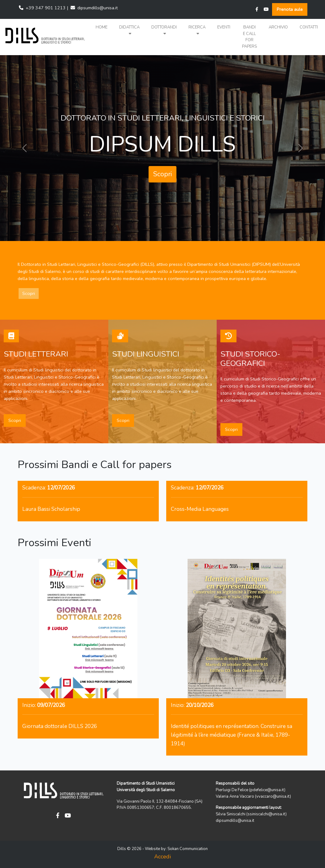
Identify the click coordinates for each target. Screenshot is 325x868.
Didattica (129, 30)
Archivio (278, 27)
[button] (129, 31)
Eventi (224, 27)
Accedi (162, 857)
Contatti (309, 27)
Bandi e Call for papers (249, 37)
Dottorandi (164, 30)
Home (102, 27)
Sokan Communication (188, 849)
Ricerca (197, 30)
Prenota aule (290, 9)
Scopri (162, 174)
